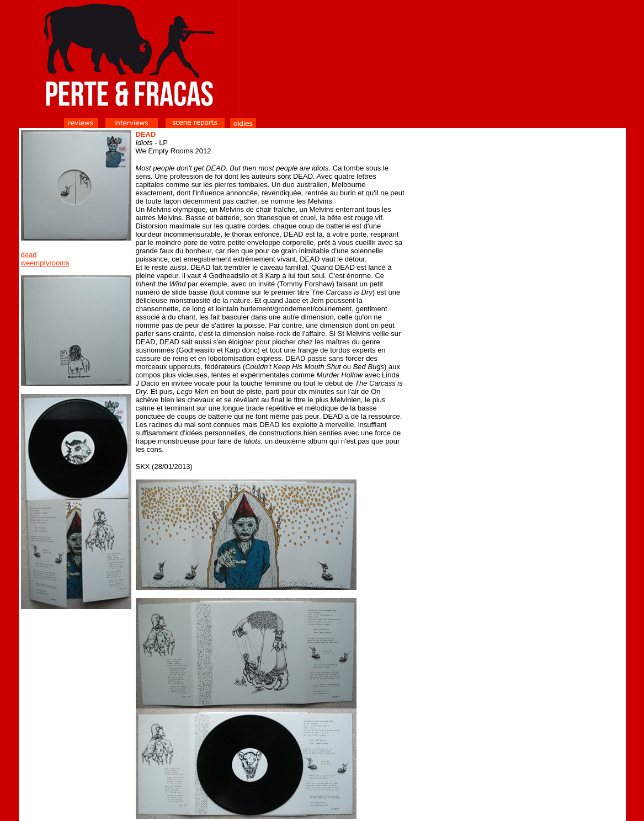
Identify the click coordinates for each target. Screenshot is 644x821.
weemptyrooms (45, 263)
